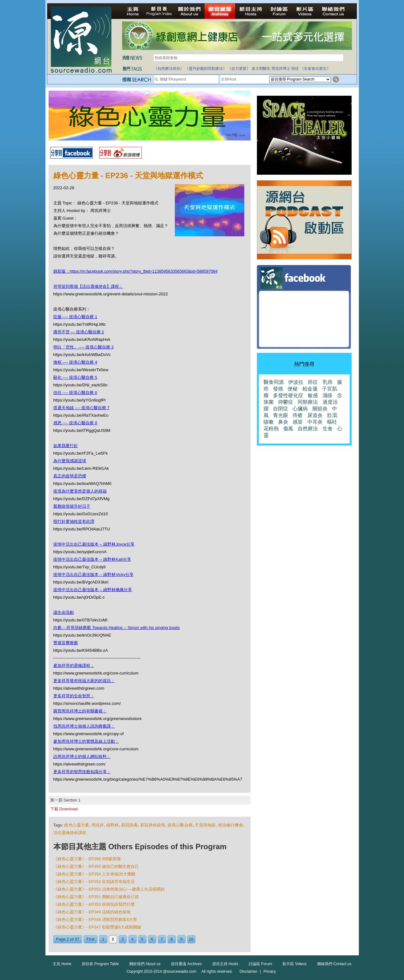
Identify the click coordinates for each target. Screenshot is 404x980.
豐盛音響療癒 (66, 643)
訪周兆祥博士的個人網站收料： (82, 756)
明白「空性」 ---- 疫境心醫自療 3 (83, 347)
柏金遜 (310, 389)
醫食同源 (274, 382)
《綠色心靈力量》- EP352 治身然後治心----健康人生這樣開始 (109, 889)
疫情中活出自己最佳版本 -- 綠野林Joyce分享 (94, 544)
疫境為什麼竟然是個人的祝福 (80, 491)
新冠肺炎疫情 (153, 825)
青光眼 (281, 415)
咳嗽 (269, 422)
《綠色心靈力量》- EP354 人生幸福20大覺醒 (94, 874)
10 (191, 939)
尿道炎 (315, 415)
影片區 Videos (294, 964)
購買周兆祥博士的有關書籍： (80, 711)
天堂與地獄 (205, 825)
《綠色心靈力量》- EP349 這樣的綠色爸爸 (92, 912)
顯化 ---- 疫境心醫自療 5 (75, 377)
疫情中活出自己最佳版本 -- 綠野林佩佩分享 (93, 590)
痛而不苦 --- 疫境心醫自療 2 (79, 332)
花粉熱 (271, 429)
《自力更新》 (239, 69)
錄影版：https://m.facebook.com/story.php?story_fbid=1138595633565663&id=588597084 (136, 271)
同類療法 (308, 402)
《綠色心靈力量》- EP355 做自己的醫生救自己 (96, 866)
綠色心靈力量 (77, 825)
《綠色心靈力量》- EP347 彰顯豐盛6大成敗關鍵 (97, 927)
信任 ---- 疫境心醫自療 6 (75, 393)
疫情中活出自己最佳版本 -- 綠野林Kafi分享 (92, 559)
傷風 (288, 429)
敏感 (313, 395)
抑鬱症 (286, 402)
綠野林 (113, 825)
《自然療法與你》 (169, 69)
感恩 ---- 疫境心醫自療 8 (75, 423)
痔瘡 (298, 415)
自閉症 (281, 409)
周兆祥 (98, 825)
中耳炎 (315, 422)
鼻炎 (283, 422)
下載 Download (64, 809)
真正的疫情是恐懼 (70, 476)
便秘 (293, 389)
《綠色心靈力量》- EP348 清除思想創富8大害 (95, 920)
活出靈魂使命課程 (70, 833)
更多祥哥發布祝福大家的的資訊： (84, 681)
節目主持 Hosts (225, 964)
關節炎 (320, 409)
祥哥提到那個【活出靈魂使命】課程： (88, 286)
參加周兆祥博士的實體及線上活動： (86, 741)
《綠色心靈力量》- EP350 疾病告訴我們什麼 (94, 904)
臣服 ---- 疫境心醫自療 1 (75, 317)
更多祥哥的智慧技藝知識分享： (82, 772)
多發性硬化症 (288, 395)
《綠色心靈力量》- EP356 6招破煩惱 (87, 859)
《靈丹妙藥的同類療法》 (206, 69)
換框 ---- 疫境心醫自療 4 (75, 362)
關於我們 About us (145, 964)
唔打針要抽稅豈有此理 (74, 521)
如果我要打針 (66, 446)
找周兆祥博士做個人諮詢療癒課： (84, 726)
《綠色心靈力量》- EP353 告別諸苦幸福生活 (94, 882)
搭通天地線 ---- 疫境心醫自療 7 (81, 408)
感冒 (298, 422)
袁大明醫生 (261, 69)
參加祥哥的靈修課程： (74, 665)
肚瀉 (332, 415)
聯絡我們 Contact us (334, 964)
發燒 (278, 389)
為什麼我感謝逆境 (70, 461)
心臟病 (300, 409)
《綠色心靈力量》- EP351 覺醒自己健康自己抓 (96, 897)
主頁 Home (62, 964)
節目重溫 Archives (186, 964)
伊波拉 (296, 382)
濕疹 (328, 395)
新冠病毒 (130, 825)
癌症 (295, 69)
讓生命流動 (64, 612)
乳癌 (328, 382)
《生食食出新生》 (315, 69)
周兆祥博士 (281, 69)
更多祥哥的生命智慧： (74, 696)
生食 (328, 429)
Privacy (270, 971)
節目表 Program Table (100, 964)
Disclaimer (248, 971)
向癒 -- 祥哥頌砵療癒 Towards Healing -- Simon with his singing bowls (117, 628)
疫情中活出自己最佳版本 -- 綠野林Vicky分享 (94, 575)
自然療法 (308, 429)
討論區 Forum (260, 964)
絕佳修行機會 (231, 825)
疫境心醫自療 (180, 825)
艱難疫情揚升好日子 (72, 506)
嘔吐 (332, 422)
